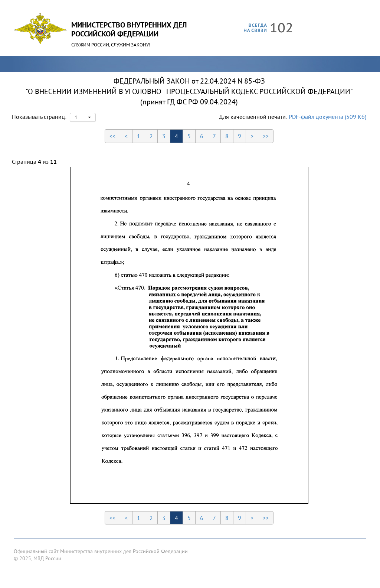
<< (112, 136)
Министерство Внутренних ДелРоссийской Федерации (129, 29)
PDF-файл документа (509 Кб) (327, 117)
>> (266, 136)
